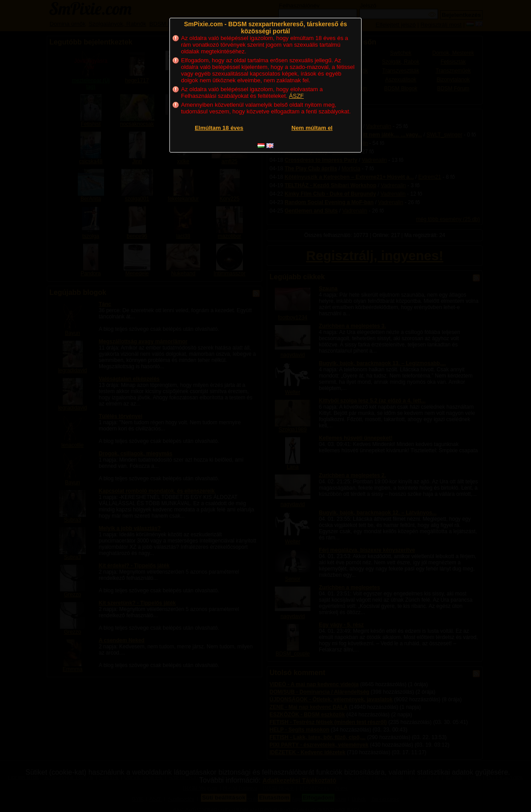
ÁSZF (296, 96)
